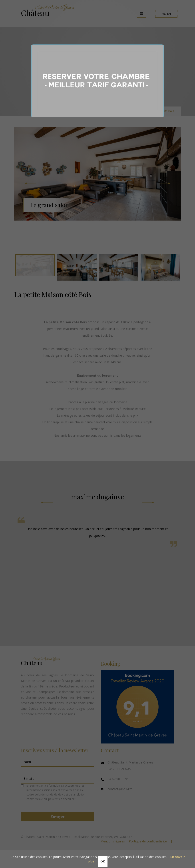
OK (103, 861)
